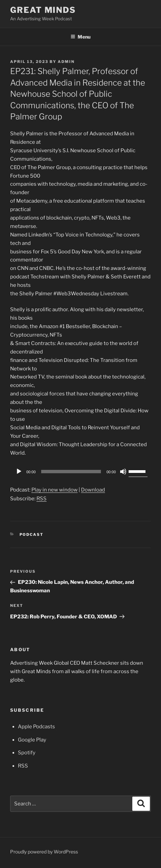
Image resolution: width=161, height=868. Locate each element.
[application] (80, 472)
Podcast (32, 534)
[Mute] (123, 472)
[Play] (19, 472)
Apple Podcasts (36, 727)
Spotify (27, 753)
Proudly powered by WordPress (44, 852)
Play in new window (55, 490)
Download (93, 490)
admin (66, 62)
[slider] (71, 472)
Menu (80, 37)
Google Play (32, 740)
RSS (42, 499)
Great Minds (43, 10)
